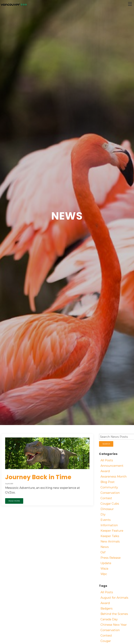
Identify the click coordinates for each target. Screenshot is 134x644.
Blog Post (108, 482)
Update (106, 563)
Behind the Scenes (114, 614)
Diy (103, 514)
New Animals (110, 541)
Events (106, 520)
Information (109, 525)
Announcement (112, 466)
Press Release (111, 558)
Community (109, 487)
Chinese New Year (114, 625)
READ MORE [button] (14, 501)
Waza (104, 569)
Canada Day (109, 619)
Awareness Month (114, 477)
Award (105, 471)
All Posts (107, 460)
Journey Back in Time (38, 477)
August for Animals (114, 598)
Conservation (110, 493)
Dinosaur (107, 509)
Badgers (107, 608)
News (105, 547)
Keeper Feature (112, 531)
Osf (103, 552)
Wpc (104, 574)
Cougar (106, 641)
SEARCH (106, 444)
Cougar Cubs (110, 504)
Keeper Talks (110, 536)
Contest (106, 498)
